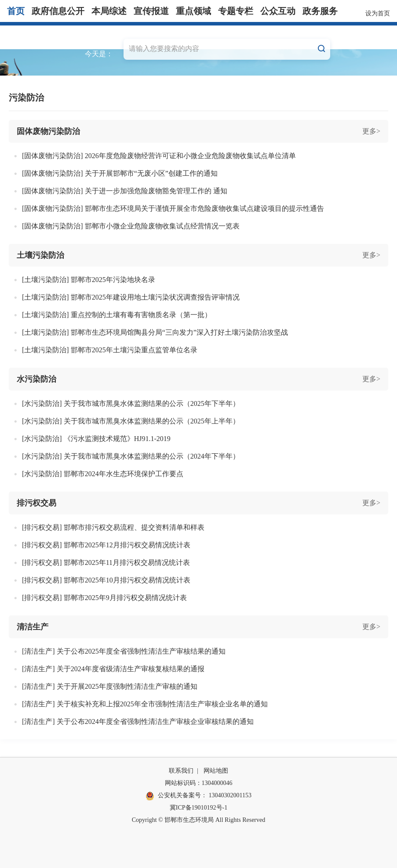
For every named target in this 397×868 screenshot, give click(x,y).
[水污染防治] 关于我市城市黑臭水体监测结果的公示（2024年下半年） (131, 456)
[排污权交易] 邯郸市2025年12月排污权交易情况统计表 (106, 545)
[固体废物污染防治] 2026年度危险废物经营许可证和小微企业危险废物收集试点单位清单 (159, 156)
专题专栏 (236, 11)
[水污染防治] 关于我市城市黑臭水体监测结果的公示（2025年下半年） (131, 403)
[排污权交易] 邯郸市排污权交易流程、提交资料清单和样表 (113, 527)
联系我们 (181, 771)
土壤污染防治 (40, 255)
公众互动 (278, 11)
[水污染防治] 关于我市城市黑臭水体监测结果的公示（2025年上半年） (131, 421)
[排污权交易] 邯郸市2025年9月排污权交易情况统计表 (104, 598)
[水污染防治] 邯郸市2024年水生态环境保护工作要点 (103, 474)
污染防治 (26, 98)
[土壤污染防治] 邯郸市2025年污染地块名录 (89, 280)
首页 (16, 11)
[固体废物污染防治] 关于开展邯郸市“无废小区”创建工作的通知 (120, 173)
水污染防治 (36, 379)
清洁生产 (33, 627)
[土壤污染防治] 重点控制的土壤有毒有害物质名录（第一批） (117, 315)
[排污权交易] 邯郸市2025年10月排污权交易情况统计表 (106, 580)
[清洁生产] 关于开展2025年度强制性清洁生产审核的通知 (110, 686)
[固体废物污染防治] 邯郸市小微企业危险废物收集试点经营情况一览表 (131, 226)
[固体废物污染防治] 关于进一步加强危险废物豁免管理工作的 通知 (125, 191)
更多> (371, 131)
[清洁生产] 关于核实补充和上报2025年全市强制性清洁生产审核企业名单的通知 (145, 704)
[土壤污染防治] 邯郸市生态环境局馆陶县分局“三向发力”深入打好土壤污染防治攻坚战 (155, 332)
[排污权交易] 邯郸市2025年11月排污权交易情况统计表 (106, 562)
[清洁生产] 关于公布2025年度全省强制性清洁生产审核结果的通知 (124, 651)
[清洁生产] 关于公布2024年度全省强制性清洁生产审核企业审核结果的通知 (138, 722)
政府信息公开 (58, 11)
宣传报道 (151, 11)
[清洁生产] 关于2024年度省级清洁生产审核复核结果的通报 (113, 669)
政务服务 (320, 11)
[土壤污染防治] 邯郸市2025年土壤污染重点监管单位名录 (110, 350)
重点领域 (193, 11)
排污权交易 (36, 503)
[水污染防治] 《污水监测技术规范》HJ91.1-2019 (96, 439)
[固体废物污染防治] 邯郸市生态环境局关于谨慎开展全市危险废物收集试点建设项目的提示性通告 (173, 208)
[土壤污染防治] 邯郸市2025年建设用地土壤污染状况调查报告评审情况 (131, 297)
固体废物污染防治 (48, 131)
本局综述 (109, 11)
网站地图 (216, 771)
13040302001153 (230, 795)
